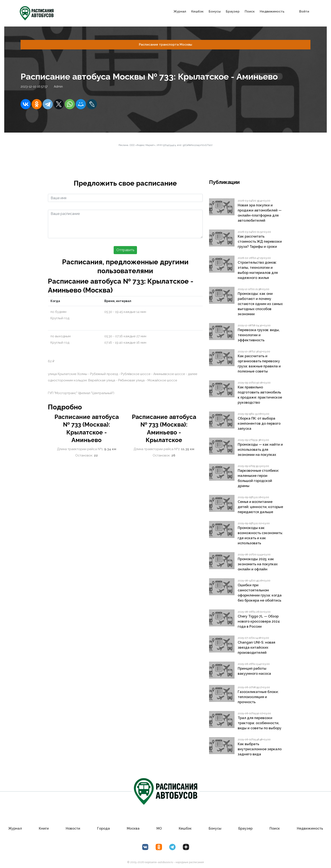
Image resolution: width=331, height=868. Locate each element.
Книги (44, 828)
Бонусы (215, 11)
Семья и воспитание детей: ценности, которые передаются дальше (260, 507)
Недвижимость (272, 11)
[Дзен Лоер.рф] (186, 847)
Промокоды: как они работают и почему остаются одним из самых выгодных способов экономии (260, 304)
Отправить (125, 250)
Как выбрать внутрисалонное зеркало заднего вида (260, 749)
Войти (304, 11)
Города (103, 828)
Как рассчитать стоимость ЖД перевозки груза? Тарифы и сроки (260, 241)
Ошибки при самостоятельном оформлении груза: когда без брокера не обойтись (260, 593)
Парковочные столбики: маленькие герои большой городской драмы (258, 478)
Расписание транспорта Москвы (165, 45)
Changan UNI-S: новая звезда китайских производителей (256, 647)
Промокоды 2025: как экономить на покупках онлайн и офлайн (258, 564)
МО (159, 828)
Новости (73, 828)
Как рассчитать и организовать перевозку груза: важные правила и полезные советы (259, 364)
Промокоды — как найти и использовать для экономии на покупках (260, 450)
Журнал (180, 11)
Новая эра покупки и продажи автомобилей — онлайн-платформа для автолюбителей (260, 213)
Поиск (250, 11)
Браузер (233, 11)
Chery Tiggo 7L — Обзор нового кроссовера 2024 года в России (259, 621)
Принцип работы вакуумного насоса (254, 671)
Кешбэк (197, 11)
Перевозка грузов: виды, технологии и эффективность (259, 335)
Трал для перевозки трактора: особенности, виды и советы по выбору (260, 723)
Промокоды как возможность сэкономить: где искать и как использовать (260, 535)
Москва (133, 828)
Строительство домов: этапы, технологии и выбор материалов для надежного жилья (258, 270)
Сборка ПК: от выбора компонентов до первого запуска (259, 423)
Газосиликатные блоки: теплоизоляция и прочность (258, 697)
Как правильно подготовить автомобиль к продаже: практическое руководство (260, 395)
